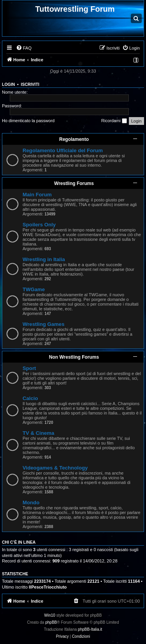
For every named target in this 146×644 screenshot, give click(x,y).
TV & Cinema (38, 433)
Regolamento (74, 139)
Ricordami (114, 121)
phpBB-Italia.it (90, 629)
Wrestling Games (44, 324)
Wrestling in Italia (44, 259)
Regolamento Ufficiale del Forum (63, 150)
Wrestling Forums (74, 183)
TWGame (34, 289)
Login (8, 84)
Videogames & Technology (55, 468)
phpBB (51, 622)
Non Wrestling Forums (74, 357)
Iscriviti (30, 84)
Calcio (30, 398)
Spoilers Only (39, 225)
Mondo (31, 503)
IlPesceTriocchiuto (48, 587)
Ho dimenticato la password (28, 121)
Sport (29, 368)
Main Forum (37, 195)
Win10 (50, 615)
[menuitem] (24, 48)
